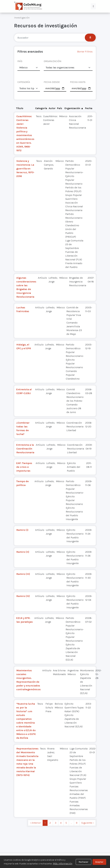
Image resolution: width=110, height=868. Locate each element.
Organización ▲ (74, 108)
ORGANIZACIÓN (53, 61)
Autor (52, 108)
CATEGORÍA (24, 82)
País (60, 108)
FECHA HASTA (78, 82)
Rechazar (83, 862)
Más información (63, 864)
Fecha (89, 108)
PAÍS (20, 61)
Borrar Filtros (85, 52)
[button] (93, 6)
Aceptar (99, 862)
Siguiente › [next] (87, 823)
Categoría (41, 108)
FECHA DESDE (52, 82)
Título (20, 108)
